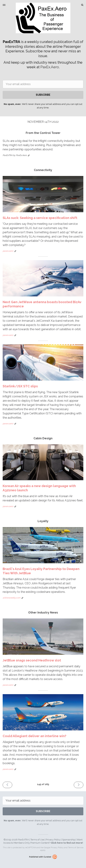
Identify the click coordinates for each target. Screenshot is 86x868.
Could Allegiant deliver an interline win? (34, 736)
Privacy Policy (53, 840)
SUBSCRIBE (43, 95)
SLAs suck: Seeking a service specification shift (40, 218)
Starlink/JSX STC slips (20, 386)
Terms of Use (37, 840)
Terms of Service (76, 848)
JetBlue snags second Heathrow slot (32, 660)
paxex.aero (8, 251)
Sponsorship (69, 840)
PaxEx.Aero (50, 67)
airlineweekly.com (12, 598)
